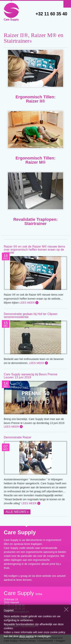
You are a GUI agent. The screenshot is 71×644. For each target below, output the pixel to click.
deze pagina (27, 636)
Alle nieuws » (17, 512)
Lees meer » (28, 303)
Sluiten (66, 609)
